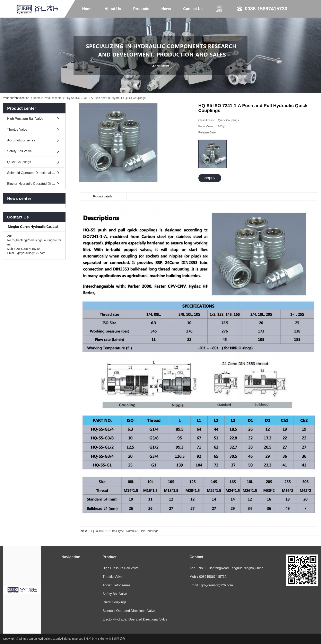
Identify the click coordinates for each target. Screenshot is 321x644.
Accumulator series (21, 140)
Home (87, 9)
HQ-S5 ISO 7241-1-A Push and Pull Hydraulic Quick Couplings (106, 98)
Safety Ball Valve (19, 151)
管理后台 (119, 639)
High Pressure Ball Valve (25, 119)
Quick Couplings (19, 162)
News (166, 9)
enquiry (210, 178)
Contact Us (193, 9)
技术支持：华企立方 (98, 639)
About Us (113, 9)
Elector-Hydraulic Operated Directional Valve (36, 184)
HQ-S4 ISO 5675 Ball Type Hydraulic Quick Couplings (124, 531)
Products (141, 9)
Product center (53, 98)
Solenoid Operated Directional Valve (33, 173)
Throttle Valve (17, 129)
